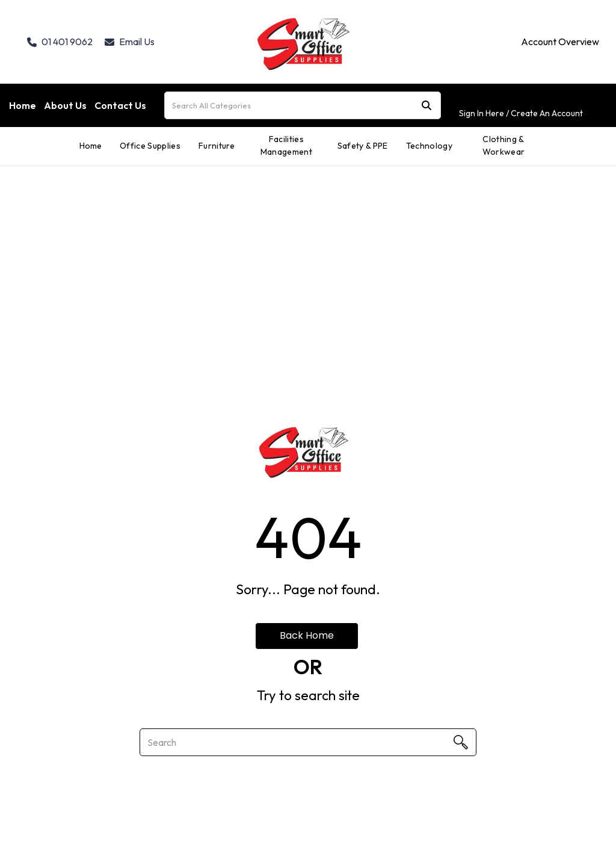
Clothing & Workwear (504, 145)
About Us (65, 105)
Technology (429, 146)
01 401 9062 (60, 42)
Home (23, 105)
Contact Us (120, 105)
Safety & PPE (363, 146)
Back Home (307, 635)
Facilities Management (286, 145)
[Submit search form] (427, 106)
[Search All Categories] (303, 105)
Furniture (217, 146)
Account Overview (560, 42)
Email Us (130, 42)
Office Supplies (150, 146)
